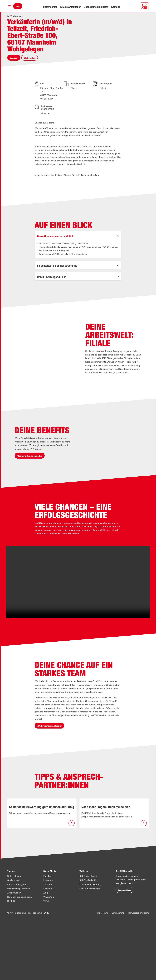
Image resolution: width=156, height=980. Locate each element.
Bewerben (14, 60)
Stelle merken (30, 60)
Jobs (18, 6)
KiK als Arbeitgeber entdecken (49, 789)
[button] (9, 6)
